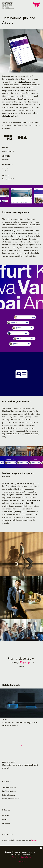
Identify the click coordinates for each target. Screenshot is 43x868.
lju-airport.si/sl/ (8, 179)
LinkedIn (5, 819)
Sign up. (34, 840)
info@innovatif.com (9, 791)
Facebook (6, 815)
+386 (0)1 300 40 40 (9, 787)
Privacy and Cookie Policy (21, 857)
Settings (22, 862)
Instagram (6, 823)
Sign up (25, 662)
